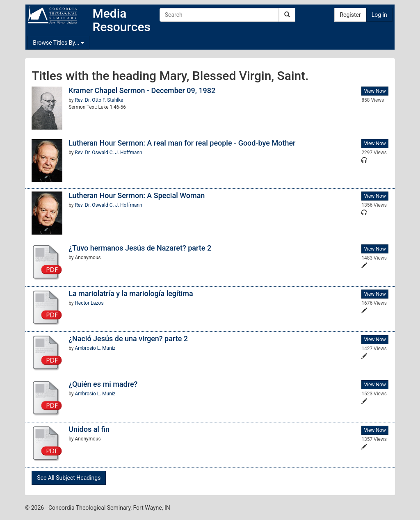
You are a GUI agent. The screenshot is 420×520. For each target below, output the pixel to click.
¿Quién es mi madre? (103, 384)
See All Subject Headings (69, 478)
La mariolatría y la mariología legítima (131, 293)
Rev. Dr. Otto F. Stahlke (99, 100)
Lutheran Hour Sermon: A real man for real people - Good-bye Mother (182, 143)
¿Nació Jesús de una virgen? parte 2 (128, 339)
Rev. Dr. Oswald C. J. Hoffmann (108, 153)
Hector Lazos (89, 303)
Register (350, 15)
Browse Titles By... (58, 43)
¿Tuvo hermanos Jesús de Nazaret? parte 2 (140, 248)
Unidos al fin (89, 429)
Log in (379, 15)
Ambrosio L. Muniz (95, 348)
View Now (375, 91)
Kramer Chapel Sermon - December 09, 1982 (142, 90)
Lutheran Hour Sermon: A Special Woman (137, 195)
